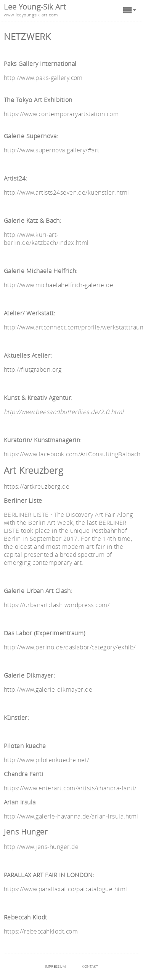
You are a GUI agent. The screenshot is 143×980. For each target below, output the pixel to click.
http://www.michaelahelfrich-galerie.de (59, 285)
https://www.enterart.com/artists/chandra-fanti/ (70, 788)
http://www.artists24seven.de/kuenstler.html (67, 193)
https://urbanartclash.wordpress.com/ (57, 605)
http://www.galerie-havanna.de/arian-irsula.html (71, 816)
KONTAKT (90, 966)
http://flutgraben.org (33, 370)
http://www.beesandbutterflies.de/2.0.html (64, 412)
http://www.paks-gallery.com (43, 78)
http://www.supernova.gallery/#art (52, 150)
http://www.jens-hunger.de (41, 847)
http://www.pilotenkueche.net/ (47, 760)
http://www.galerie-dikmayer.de (48, 690)
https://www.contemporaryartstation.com (61, 114)
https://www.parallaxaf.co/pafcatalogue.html (66, 889)
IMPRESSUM (55, 966)
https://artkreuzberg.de (37, 487)
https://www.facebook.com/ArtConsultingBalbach (72, 454)
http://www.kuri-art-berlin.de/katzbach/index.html (46, 239)
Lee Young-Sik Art (35, 7)
